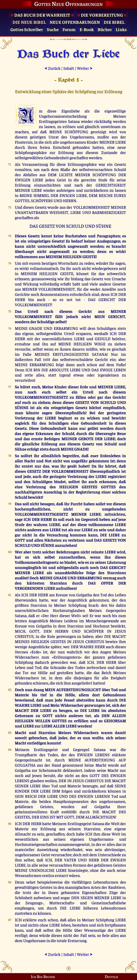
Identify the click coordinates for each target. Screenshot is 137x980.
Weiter (85, 68)
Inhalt (69, 68)
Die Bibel (114, 22)
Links (121, 29)
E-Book (87, 29)
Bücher (105, 29)
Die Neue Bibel (29, 22)
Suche (53, 29)
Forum (69, 29)
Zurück (52, 68)
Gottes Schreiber (27, 29)
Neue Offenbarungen (75, 22)
